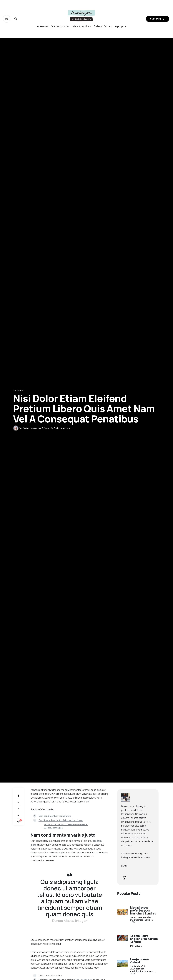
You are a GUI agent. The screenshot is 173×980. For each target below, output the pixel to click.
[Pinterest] (18, 809)
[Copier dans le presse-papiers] (18, 815)
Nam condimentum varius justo (55, 816)
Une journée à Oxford (139, 961)
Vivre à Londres (82, 26)
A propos (120, 26)
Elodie (26, 428)
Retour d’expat (103, 26)
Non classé (19, 390)
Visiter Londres (60, 26)
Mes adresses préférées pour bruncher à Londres (143, 910)
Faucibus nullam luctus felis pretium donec (61, 820)
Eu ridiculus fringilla (53, 828)
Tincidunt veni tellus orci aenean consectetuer (66, 824)
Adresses (43, 26)
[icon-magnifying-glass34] (16, 19)
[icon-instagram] (7, 19)
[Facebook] (18, 796)
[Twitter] (18, 802)
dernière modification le (142, 920)
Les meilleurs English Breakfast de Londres (144, 939)
